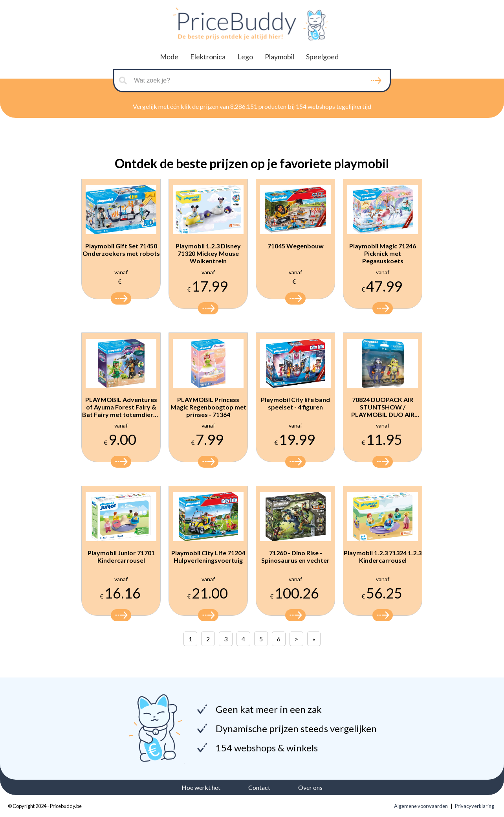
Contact (259, 787)
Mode (169, 57)
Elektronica (208, 57)
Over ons (310, 787)
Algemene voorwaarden (421, 806)
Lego (245, 57)
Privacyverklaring (475, 806)
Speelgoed (322, 57)
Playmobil (279, 57)
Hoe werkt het (201, 787)
